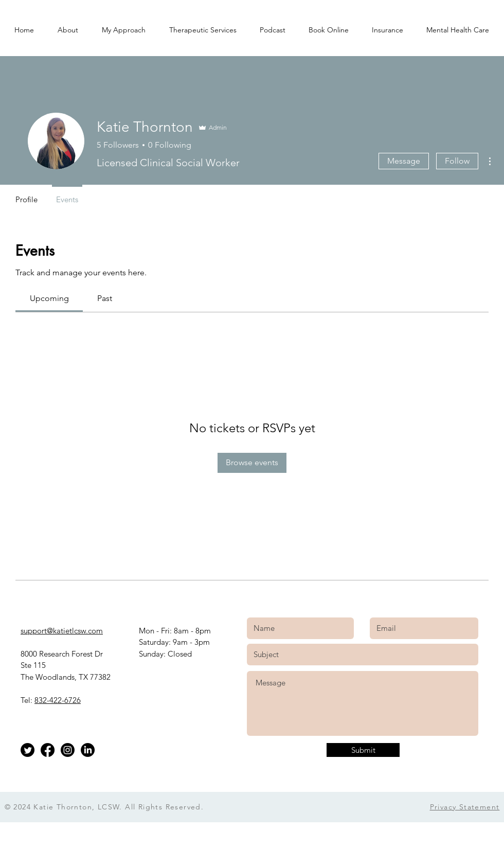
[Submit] (363, 750)
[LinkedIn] (88, 750)
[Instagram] (68, 750)
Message (404, 161)
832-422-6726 (58, 700)
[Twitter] (28, 750)
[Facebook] (48, 750)
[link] (49, 298)
